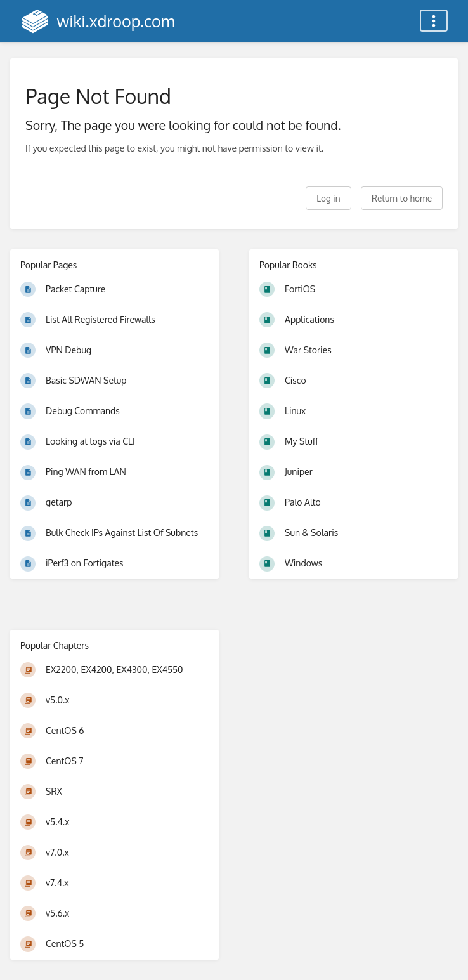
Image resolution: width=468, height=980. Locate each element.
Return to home (402, 198)
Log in (328, 198)
